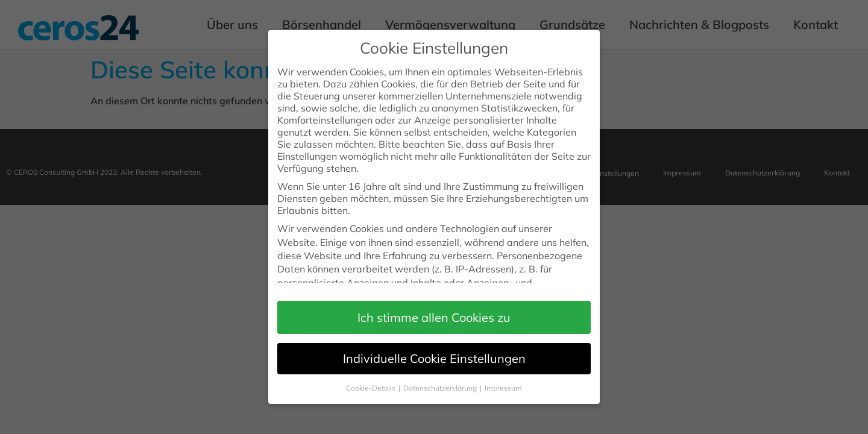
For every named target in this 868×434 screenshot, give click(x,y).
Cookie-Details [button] (372, 379)
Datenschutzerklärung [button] (441, 379)
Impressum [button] (503, 379)
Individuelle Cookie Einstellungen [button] (434, 349)
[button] (434, 308)
